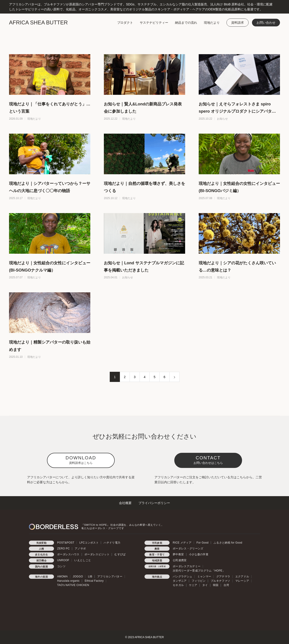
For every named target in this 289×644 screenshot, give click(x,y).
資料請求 (238, 23)
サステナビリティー (154, 23)
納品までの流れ (186, 23)
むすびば (120, 554)
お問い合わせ (266, 23)
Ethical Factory (94, 581)
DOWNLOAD (81, 460)
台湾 (226, 585)
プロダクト (125, 23)
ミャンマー (204, 577)
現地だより (212, 23)
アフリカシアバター (110, 577)
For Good (202, 543)
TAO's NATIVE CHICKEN (73, 585)
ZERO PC (63, 549)
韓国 (216, 585)
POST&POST (66, 543)
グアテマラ (223, 577)
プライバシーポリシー (154, 503)
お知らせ (222, 119)
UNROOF (63, 560)
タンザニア (180, 581)
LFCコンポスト (89, 543)
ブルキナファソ (220, 581)
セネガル (178, 585)
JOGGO (78, 577)
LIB (90, 577)
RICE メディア (182, 543)
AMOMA (62, 577)
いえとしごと (83, 560)
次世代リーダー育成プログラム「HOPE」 (199, 571)
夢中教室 (178, 554)
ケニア (193, 585)
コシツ (61, 566)
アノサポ (80, 549)
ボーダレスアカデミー (187, 566)
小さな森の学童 (199, 554)
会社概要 (125, 503)
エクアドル (242, 577)
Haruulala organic (68, 581)
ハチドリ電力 (112, 543)
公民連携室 (180, 560)
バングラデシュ (182, 577)
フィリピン (199, 581)
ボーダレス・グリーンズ (188, 549)
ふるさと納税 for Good (228, 543)
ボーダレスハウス (68, 554)
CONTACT (208, 460)
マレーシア (242, 581)
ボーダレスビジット (97, 554)
